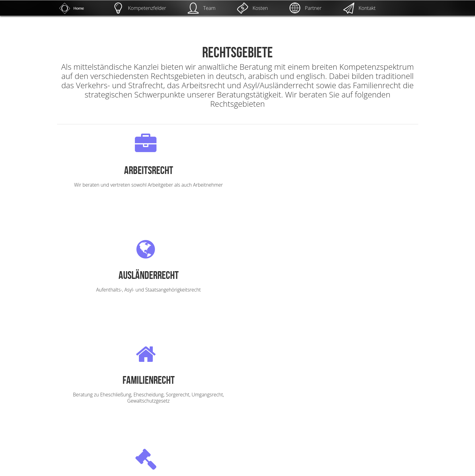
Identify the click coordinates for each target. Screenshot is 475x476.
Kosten (252, 8)
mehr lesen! (117, 203)
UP (461, 440)
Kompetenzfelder (140, 8)
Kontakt (359, 8)
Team (202, 8)
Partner (306, 8)
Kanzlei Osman (87, 470)
